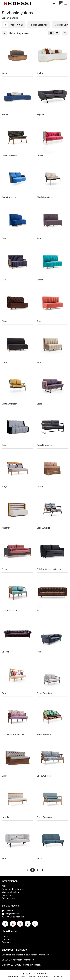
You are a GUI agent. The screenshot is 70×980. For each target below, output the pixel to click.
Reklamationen (9, 898)
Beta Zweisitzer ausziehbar (49, 569)
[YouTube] (13, 924)
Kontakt (9, 911)
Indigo (5, 486)
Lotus (4, 362)
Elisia (4, 445)
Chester (5, 652)
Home (5, 936)
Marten (5, 114)
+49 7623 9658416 (15, 917)
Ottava (40, 156)
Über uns (6, 939)
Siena (4, 321)
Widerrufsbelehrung (11, 892)
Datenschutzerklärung (13, 889)
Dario (4, 776)
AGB (4, 886)
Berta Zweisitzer (9, 197)
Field (39, 652)
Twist (39, 238)
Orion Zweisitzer (44, 776)
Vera (39, 362)
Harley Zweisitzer (44, 735)
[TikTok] (28, 924)
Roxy (39, 321)
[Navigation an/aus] (66, 4)
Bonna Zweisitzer (45, 528)
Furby (4, 569)
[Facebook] (5, 924)
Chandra (41, 486)
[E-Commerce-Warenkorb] (54, 4)
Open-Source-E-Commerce (49, 976)
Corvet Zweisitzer (45, 445)
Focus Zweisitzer (44, 693)
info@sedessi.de (13, 914)
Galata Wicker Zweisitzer (13, 735)
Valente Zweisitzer (10, 156)
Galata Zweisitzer (10, 611)
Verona (40, 280)
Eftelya (40, 73)
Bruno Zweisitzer (44, 817)
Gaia (4, 280)
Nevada (5, 817)
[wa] (35, 924)
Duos (4, 73)
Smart (5, 238)
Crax (4, 693)
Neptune (41, 114)
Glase (39, 404)
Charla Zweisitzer (45, 197)
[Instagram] (20, 924)
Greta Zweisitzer (9, 404)
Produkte (6, 942)
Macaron (6, 528)
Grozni (40, 859)
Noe (4, 859)
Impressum (7, 895)
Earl (38, 611)
